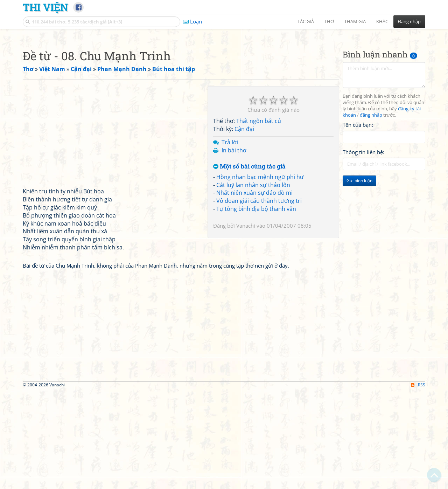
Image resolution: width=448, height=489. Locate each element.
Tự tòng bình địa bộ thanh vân (256, 307)
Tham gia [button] (355, 21)
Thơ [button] (329, 21)
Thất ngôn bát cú (259, 219)
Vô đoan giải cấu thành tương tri (259, 299)
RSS (418, 483)
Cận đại (244, 227)
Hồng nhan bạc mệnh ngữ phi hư (260, 275)
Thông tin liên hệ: (363, 250)
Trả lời (230, 240)
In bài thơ (234, 248)
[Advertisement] (224, 82)
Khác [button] (382, 21)
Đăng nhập (409, 21)
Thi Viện (45, 7)
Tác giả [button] (306, 21)
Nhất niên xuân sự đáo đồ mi (254, 291)
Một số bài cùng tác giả (249, 265)
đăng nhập (371, 213)
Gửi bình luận (359, 279)
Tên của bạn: (358, 223)
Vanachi (246, 324)
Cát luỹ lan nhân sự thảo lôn (253, 283)
